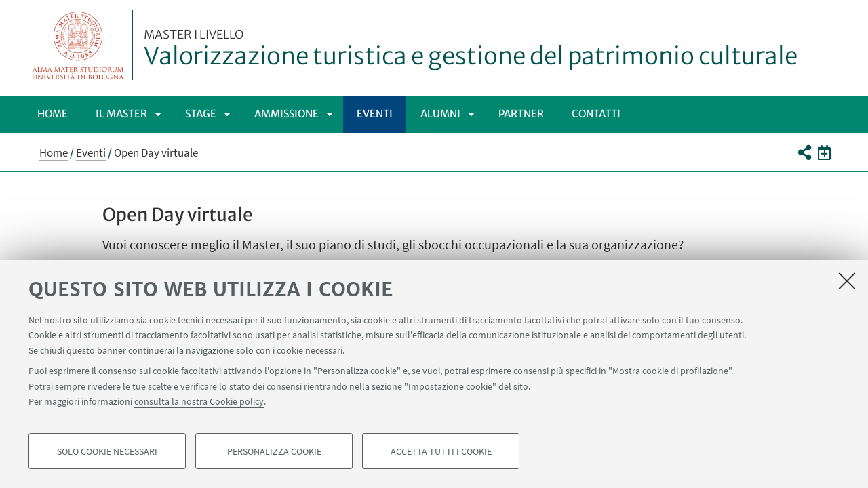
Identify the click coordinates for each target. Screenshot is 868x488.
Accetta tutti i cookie (441, 451)
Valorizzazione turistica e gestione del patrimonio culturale (471, 49)
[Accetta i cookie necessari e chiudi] (847, 281)
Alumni (440, 114)
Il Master (121, 114)
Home (53, 114)
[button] (804, 152)
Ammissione (287, 114)
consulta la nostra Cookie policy (199, 401)
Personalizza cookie (274, 451)
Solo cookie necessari (107, 451)
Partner (521, 114)
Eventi (375, 114)
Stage (201, 114)
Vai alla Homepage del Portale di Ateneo (78, 45)
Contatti (596, 114)
